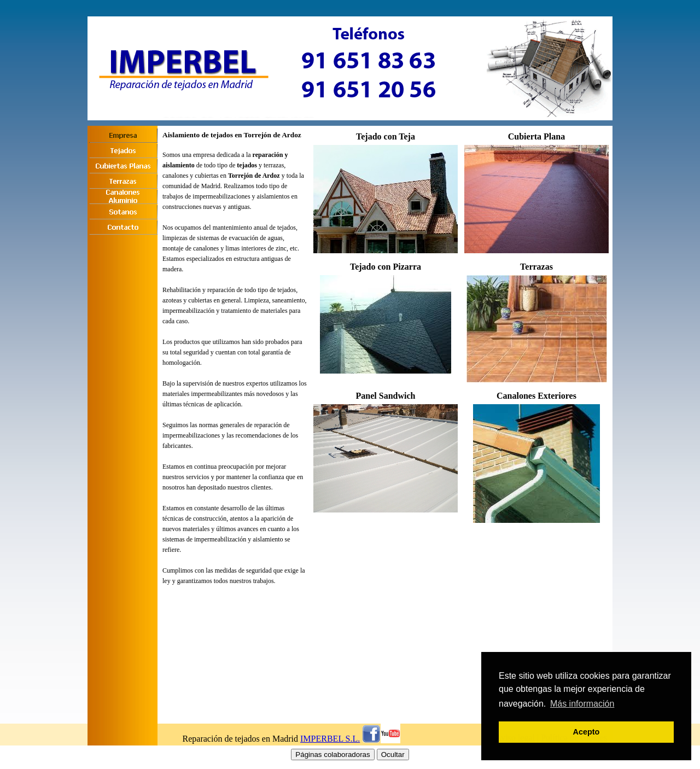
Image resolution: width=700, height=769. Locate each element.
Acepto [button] (587, 732)
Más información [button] (582, 704)
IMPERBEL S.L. (330, 739)
